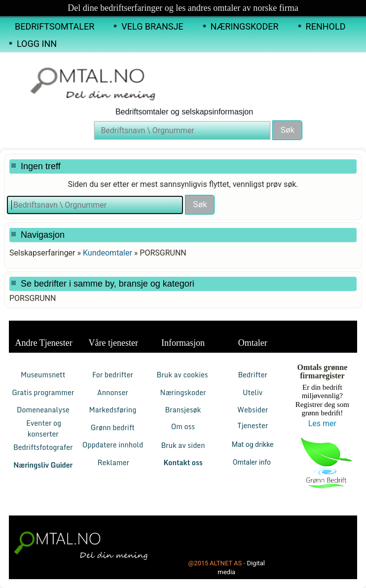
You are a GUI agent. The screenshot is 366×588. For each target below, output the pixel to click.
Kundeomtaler (108, 253)
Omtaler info (253, 462)
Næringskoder (245, 26)
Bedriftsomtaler (55, 26)
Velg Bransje (152, 26)
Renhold (326, 26)
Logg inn (37, 44)
